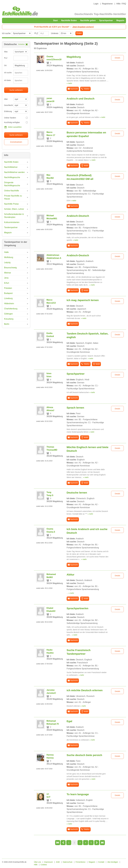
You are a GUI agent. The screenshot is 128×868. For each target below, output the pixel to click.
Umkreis (55, 33)
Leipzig (7, 262)
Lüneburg (8, 298)
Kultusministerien (12, 222)
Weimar (8, 273)
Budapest (8, 293)
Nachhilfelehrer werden (14, 172)
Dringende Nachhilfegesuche (12, 184)
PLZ (36, 33)
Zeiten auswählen (13, 127)
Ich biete (7, 80)
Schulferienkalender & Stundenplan (14, 216)
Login (96, 4)
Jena (6, 278)
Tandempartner (11, 227)
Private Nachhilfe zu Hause (13, 197)
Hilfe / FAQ (121, 4)
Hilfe (36, 865)
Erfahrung (8, 111)
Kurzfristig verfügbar (16, 122)
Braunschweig (10, 268)
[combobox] (21, 73)
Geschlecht (8, 105)
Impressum (48, 862)
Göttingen (8, 314)
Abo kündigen (113, 862)
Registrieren (107, 4)
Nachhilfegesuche (12, 177)
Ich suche (6, 33)
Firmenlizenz (81, 862)
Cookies (44, 865)
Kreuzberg (9, 319)
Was (6, 52)
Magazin (120, 20)
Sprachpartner (106, 20)
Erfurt (7, 283)
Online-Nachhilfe (11, 191)
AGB (58, 862)
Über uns (38, 862)
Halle (6, 252)
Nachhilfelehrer (11, 167)
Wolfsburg (9, 257)
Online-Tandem (16, 118)
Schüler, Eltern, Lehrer (14, 209)
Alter (6, 99)
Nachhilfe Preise (11, 204)
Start (55, 20)
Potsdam (8, 288)
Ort (5, 65)
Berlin (7, 324)
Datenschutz (68, 862)
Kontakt (101, 862)
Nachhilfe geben (88, 20)
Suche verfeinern (16, 90)
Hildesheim (9, 303)
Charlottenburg (11, 309)
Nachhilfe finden (69, 20)
